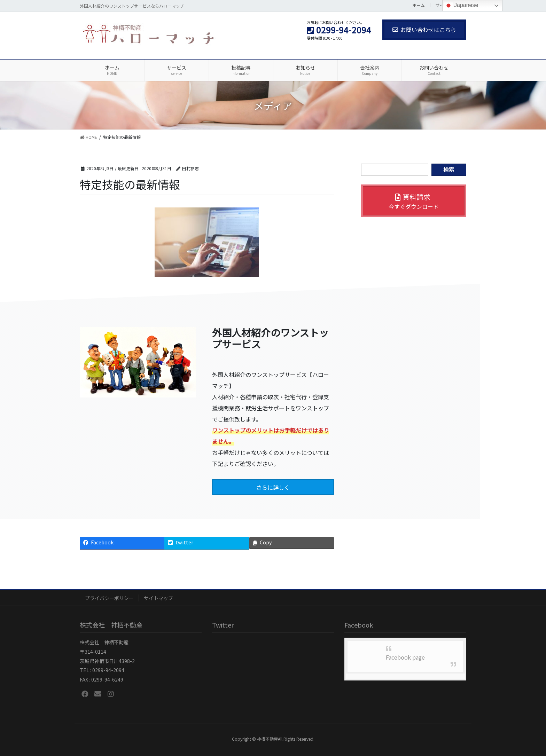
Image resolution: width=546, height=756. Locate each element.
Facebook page (405, 657)
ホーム (419, 5)
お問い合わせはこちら (424, 30)
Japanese (461, 6)
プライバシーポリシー (109, 598)
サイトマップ (158, 598)
